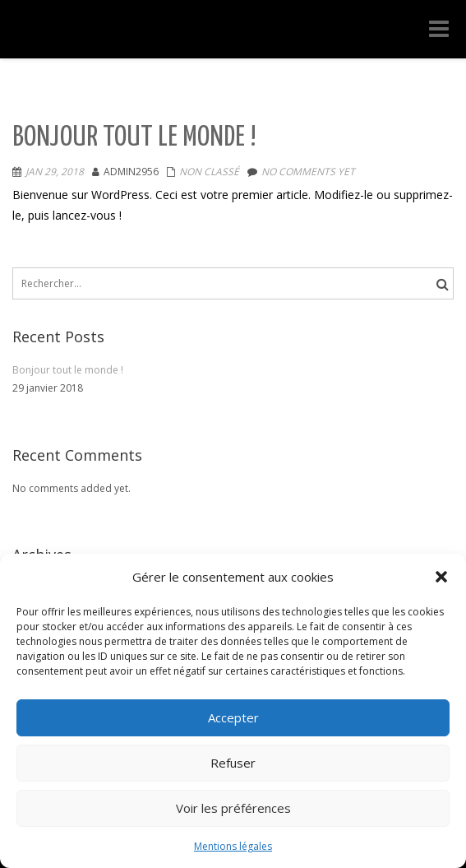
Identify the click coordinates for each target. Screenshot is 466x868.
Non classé (209, 172)
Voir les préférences (233, 808)
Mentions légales (233, 846)
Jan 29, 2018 (55, 172)
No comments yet (308, 172)
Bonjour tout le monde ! (134, 138)
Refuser (233, 763)
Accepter (233, 717)
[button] (441, 577)
